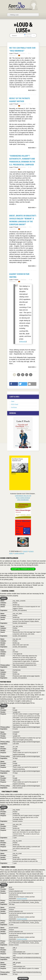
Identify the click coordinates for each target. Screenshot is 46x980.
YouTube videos (5, 682)
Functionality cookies (9, 792)
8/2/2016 (23, 167)
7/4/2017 (23, 53)
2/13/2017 (23, 104)
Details (4, 598)
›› (31, 375)
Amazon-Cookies (22, 899)
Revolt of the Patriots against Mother (20, 100)
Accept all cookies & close (23, 569)
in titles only (28, 36)
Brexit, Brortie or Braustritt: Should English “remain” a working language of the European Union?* (23, 220)
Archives (14, 407)
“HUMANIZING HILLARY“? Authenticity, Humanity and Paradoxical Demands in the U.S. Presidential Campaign (22, 160)
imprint (25, 551)
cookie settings (19, 553)
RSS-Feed (15, 404)
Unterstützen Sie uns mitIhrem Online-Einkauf (23, 498)
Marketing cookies (8, 867)
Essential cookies (7, 591)
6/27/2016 (23, 227)
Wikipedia (23, 342)
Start (13, 401)
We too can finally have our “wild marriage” (22, 49)
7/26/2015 (23, 280)
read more (31, 90)
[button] (14, 384)
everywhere (28, 35)
